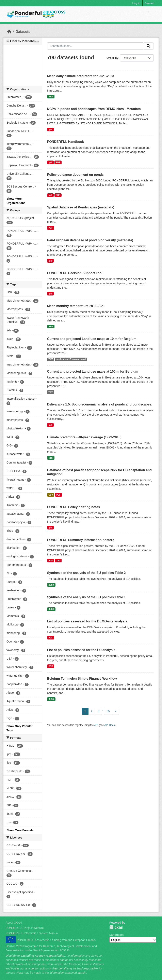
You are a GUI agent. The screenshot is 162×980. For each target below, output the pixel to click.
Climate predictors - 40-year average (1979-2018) (84, 437)
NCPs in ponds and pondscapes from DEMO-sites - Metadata (94, 109)
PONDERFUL (116, 927)
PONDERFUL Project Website (25, 928)
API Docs (109, 725)
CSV (51, 495)
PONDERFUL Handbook (66, 142)
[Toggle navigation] (152, 14)
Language (116, 935)
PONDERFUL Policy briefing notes (74, 507)
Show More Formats (20, 830)
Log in (136, 3)
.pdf (50, 129)
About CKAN (14, 923)
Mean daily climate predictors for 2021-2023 (81, 76)
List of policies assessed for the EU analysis (81, 650)
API (96, 725)
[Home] (9, 32)
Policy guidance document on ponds (75, 175)
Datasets (23, 32)
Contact (149, 3)
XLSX (51, 585)
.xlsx (51, 97)
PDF (58, 162)
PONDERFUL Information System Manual (32, 933)
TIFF (51, 359)
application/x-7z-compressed (71, 359)
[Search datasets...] (95, 46)
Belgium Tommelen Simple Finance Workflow (82, 679)
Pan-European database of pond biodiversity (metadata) (90, 240)
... (103, 710)
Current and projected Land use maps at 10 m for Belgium (92, 339)
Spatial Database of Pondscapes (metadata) (81, 207)
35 (108, 711)
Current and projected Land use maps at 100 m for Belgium (93, 371)
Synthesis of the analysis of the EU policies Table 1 (86, 597)
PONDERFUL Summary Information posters (81, 540)
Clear (36, 41)
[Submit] (148, 46)
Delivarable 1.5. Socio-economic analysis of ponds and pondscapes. (100, 404)
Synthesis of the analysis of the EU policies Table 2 (86, 573)
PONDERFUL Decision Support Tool (75, 273)
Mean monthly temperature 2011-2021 (76, 306)
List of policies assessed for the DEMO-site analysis (87, 621)
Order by (112, 58)
